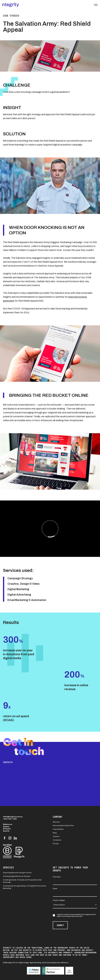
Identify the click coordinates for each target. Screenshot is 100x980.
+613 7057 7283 (10, 819)
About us (56, 822)
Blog (55, 833)
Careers (56, 836)
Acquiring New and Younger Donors (17, 873)
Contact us (57, 840)
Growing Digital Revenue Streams (17, 876)
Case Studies (58, 829)
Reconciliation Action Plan (63, 826)
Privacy (56, 844)
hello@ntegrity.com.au (13, 817)
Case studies (11, 16)
